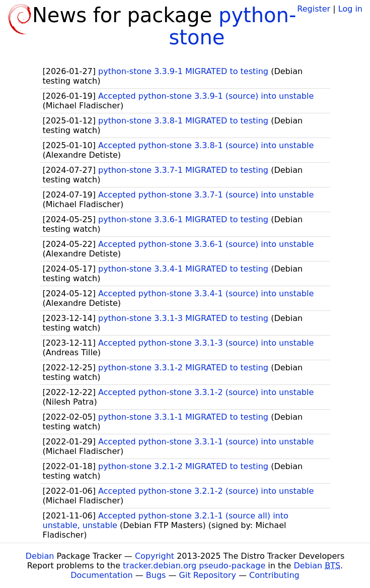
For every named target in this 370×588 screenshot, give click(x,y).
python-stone (233, 26)
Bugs (156, 575)
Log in (350, 9)
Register (314, 9)
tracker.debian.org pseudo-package (194, 566)
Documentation (101, 575)
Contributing (274, 575)
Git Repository (208, 575)
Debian (40, 556)
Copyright (155, 556)
